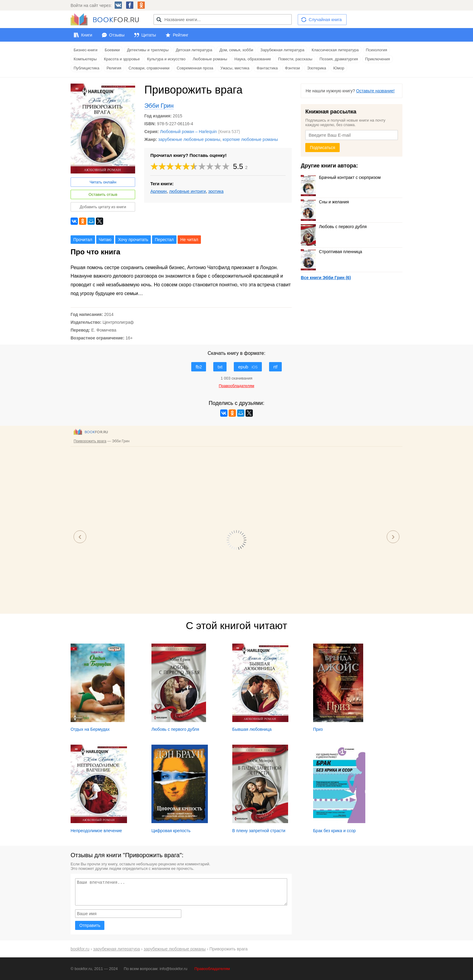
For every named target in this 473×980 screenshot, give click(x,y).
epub (248, 367)
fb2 (199, 367)
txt (220, 367)
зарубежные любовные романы (189, 139)
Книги (87, 35)
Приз (318, 729)
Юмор (339, 68)
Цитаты (149, 35)
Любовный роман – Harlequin (188, 132)
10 (226, 166)
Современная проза (195, 68)
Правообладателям (212, 969)
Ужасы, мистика (235, 68)
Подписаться (322, 148)
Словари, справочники (149, 68)
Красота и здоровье (122, 59)
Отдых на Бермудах (90, 729)
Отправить (90, 925)
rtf (275, 367)
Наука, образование (253, 59)
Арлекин (158, 191)
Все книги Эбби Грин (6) (326, 278)
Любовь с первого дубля (334, 227)
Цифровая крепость (171, 831)
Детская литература (194, 50)
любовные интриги (188, 191)
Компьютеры (85, 59)
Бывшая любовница (252, 729)
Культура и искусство (166, 59)
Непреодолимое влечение (96, 831)
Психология (376, 50)
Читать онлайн (103, 182)
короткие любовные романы (250, 139)
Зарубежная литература (282, 50)
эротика (216, 191)
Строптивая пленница (331, 252)
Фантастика (267, 68)
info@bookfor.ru (173, 969)
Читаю (105, 240)
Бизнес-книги (86, 50)
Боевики (112, 50)
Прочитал (83, 240)
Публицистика (86, 68)
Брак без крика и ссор (335, 831)
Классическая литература (335, 50)
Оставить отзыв (103, 194)
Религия (114, 68)
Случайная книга (325, 20)
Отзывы (117, 35)
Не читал (189, 240)
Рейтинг (181, 35)
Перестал (164, 240)
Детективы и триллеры (148, 50)
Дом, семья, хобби (236, 50)
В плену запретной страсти (259, 831)
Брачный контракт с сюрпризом (341, 177)
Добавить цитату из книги (103, 207)
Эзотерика (317, 68)
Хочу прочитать (133, 240)
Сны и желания (325, 202)
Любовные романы (210, 59)
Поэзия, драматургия (339, 59)
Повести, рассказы (295, 59)
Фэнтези (293, 68)
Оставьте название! (376, 91)
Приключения (377, 59)
